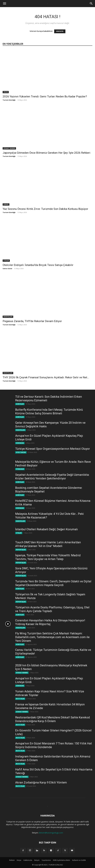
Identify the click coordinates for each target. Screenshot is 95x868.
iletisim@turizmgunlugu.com (51, 833)
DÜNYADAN (20, 443)
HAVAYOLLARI (8, 317)
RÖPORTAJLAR (21, 550)
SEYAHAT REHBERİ (9, 148)
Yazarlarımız (46, 860)
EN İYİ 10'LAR (20, 699)
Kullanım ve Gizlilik (79, 860)
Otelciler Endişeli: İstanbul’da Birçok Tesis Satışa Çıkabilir (38, 265)
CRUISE (6, 92)
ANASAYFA (60, 31)
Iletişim (37, 860)
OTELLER (6, 261)
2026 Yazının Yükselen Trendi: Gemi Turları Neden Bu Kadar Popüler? (45, 96)
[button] (4, 4)
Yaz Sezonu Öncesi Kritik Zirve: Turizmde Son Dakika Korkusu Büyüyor (45, 209)
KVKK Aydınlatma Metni (62, 860)
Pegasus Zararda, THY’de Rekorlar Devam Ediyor (32, 321)
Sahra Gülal (7, 268)
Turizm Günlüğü (9, 100)
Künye (19, 860)
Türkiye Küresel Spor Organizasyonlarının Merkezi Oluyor (53, 449)
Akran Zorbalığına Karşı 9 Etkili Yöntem (41, 782)
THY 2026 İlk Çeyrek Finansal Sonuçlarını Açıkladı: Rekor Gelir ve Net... (46, 377)
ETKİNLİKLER (20, 469)
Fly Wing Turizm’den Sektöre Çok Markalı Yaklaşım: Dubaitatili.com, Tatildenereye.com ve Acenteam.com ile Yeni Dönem (52, 637)
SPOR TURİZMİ (21, 452)
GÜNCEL (6, 204)
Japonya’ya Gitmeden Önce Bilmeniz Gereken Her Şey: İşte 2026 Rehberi (47, 153)
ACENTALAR (20, 404)
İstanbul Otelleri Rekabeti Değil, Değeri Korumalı (47, 529)
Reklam (12, 860)
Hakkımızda (28, 860)
